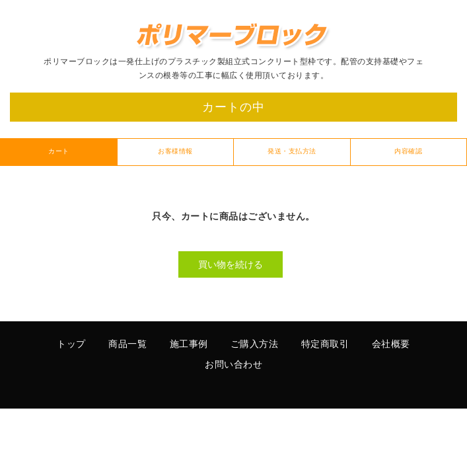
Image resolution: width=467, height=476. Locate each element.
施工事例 (189, 345)
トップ (71, 345)
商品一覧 (127, 345)
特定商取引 (325, 345)
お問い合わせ (234, 365)
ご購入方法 (255, 345)
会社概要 (391, 345)
